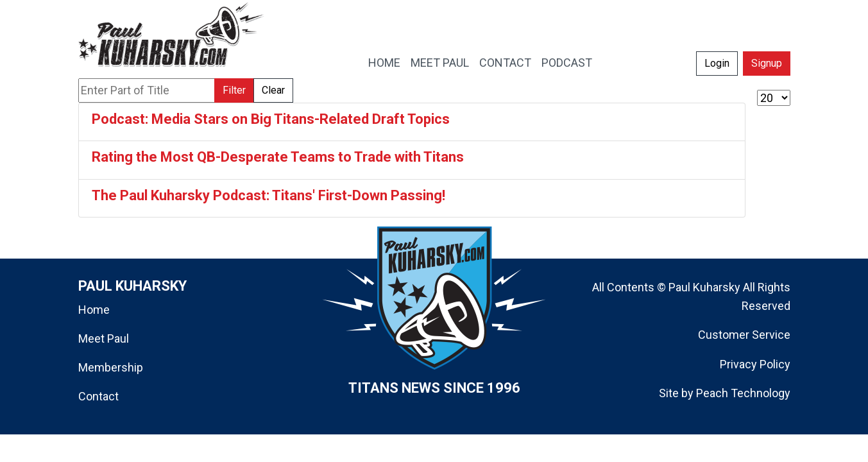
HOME (384, 63)
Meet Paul (104, 338)
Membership (111, 367)
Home (94, 310)
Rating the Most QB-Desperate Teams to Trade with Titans (278, 157)
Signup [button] (767, 63)
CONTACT (505, 63)
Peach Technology (743, 393)
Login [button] (717, 63)
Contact (98, 396)
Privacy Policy (755, 364)
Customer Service (744, 335)
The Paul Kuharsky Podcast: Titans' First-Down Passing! (268, 195)
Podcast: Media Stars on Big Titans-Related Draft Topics (271, 119)
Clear (273, 90)
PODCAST (567, 63)
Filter (234, 90)
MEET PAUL (440, 63)
